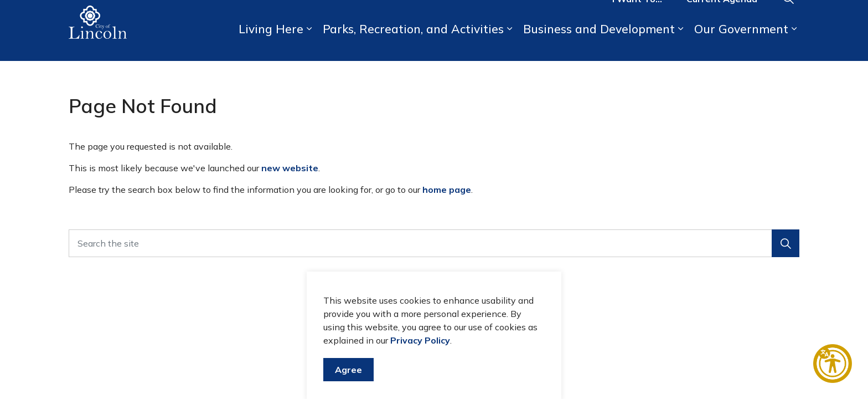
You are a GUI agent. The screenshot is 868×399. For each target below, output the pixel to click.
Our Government (741, 45)
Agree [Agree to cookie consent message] (348, 382)
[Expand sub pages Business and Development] (680, 46)
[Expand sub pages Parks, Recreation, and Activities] (509, 46)
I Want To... (637, 16)
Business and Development (599, 45)
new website (290, 168)
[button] (786, 243)
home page (447, 190)
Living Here (271, 45)
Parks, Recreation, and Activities (413, 45)
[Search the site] (434, 243)
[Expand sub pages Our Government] (794, 46)
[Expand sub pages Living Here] (309, 46)
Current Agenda (722, 16)
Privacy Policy (420, 353)
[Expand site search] (788, 15)
